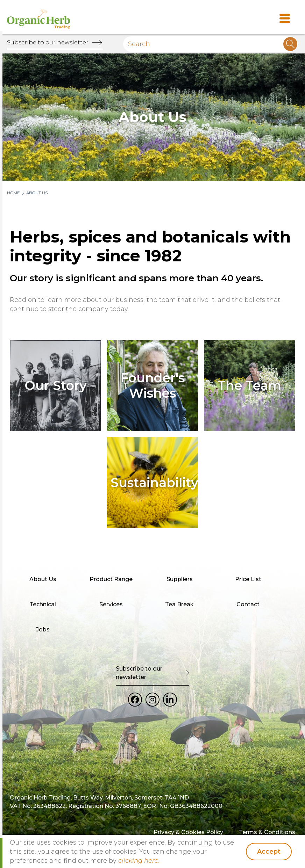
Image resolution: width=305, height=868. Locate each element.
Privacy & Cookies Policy (188, 832)
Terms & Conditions (267, 832)
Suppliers (180, 579)
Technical (43, 604)
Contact (248, 604)
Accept (269, 852)
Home (13, 193)
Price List (248, 579)
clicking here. (139, 861)
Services (111, 604)
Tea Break (179, 604)
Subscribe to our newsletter (48, 42)
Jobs (43, 630)
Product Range (111, 579)
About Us (37, 193)
